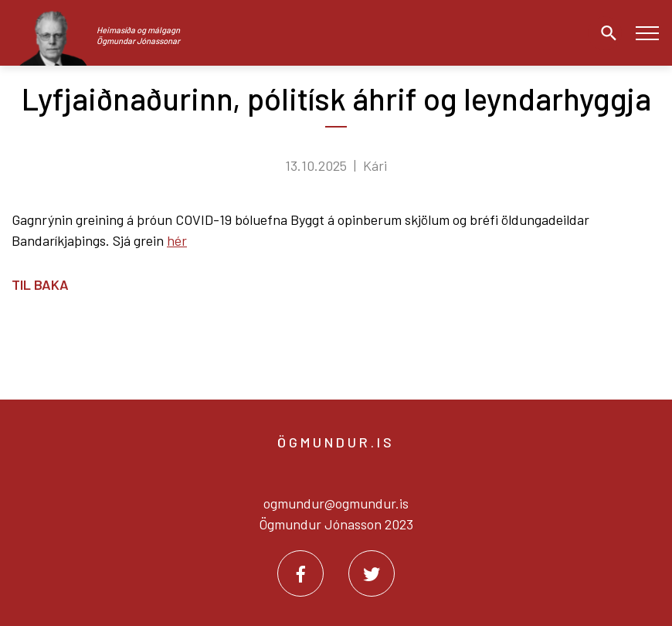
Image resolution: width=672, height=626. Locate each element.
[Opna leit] (605, 33)
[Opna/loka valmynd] (647, 33)
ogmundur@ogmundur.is (336, 503)
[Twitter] (372, 573)
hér (177, 240)
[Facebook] (300, 573)
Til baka (40, 284)
